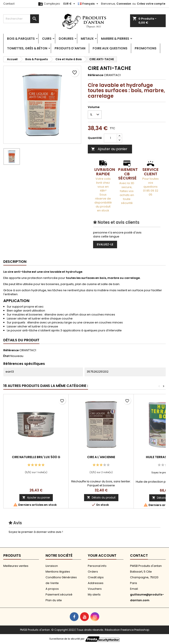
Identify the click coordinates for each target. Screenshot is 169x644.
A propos (52, 589)
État (6, 356)
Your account (102, 555)
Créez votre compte (151, 4)
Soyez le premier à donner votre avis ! (36, 532)
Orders (93, 572)
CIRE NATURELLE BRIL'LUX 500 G (36, 457)
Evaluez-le (105, 244)
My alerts (94, 595)
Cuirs (47, 39)
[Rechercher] (21, 19)
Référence (96, 75)
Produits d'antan (70, 48)
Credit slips (96, 577)
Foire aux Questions (110, 48)
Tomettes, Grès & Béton (27, 48)
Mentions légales (58, 572)
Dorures (66, 39)
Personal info (97, 566)
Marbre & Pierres (115, 39)
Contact (9, 4)
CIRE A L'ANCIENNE (101, 457)
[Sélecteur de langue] (89, 4)
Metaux (87, 39)
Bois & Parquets (21, 39)
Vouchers (95, 589)
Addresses (96, 583)
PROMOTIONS (146, 48)
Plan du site (54, 600)
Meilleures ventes (16, 566)
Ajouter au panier (109, 149)
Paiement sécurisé (59, 595)
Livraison (52, 566)
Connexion (124, 4)
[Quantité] (110, 138)
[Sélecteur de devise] (70, 4)
